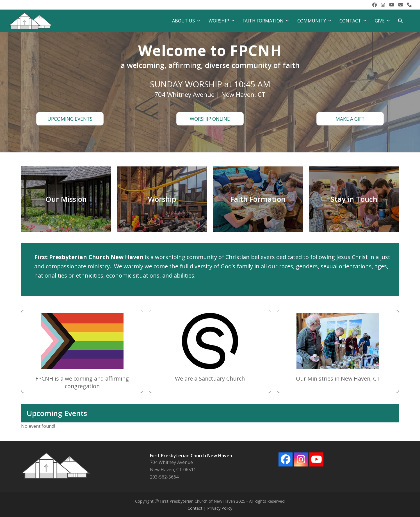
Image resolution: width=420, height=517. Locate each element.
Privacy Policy (220, 508)
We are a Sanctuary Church (210, 378)
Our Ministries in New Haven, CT (338, 378)
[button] (400, 21)
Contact (195, 508)
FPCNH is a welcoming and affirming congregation (82, 382)
